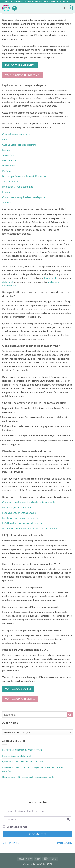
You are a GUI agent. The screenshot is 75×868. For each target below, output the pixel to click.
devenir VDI (50, 278)
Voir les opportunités (20, 699)
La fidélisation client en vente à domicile (22, 523)
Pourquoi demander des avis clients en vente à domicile (30, 528)
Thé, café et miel (10, 181)
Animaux (7, 202)
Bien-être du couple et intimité (18, 187)
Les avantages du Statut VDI (17, 756)
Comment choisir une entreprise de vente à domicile (29, 502)
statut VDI (8, 282)
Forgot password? (64, 843)
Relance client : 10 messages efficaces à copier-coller (29, 777)
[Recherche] (65, 8)
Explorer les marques (20, 65)
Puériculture (9, 166)
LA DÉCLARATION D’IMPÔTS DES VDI (22, 750)
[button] (15, 8)
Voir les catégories (18, 689)
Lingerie (6, 192)
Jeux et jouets (9, 155)
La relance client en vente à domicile (20, 518)
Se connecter (37, 834)
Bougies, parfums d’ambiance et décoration (24, 176)
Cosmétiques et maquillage (16, 134)
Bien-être (7, 139)
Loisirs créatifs (10, 160)
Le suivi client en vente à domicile (19, 513)
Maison (6, 150)
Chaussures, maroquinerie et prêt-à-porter (24, 197)
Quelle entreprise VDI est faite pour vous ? (24, 761)
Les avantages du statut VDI (17, 507)
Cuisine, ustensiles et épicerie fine (19, 145)
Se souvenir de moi (17, 827)
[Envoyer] (70, 715)
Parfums (7, 171)
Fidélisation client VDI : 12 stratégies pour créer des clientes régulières (33, 769)
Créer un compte (11, 843)
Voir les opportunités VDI (23, 75)
